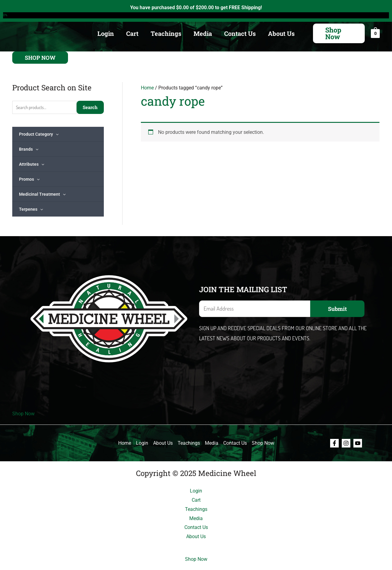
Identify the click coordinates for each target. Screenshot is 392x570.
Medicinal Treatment (42, 194)
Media (203, 33)
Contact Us (240, 33)
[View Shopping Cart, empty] (375, 33)
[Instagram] (346, 443)
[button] (339, 33)
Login (106, 33)
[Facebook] (334, 443)
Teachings (166, 33)
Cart (132, 33)
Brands (29, 149)
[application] (56, 134)
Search (90, 107)
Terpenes (31, 209)
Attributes (32, 164)
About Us (281, 33)
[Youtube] (358, 443)
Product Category (39, 134)
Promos (29, 179)
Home (147, 88)
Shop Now (23, 414)
